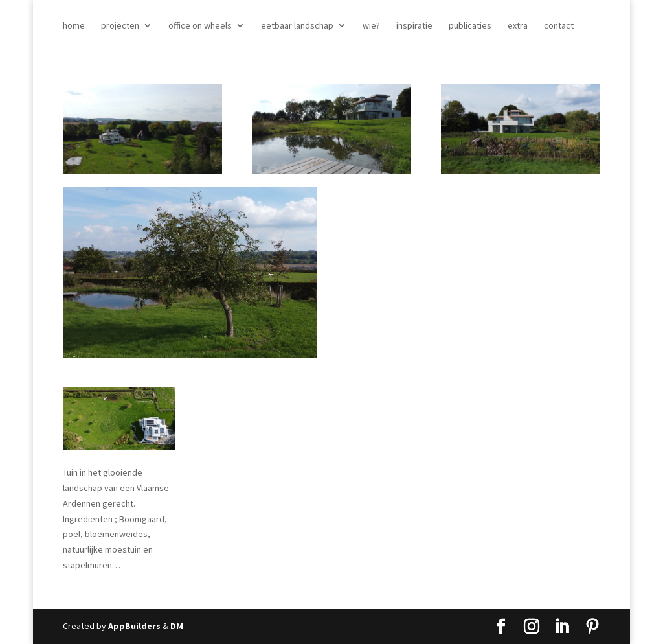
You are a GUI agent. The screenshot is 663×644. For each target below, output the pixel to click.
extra (518, 26)
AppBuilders (134, 626)
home (74, 26)
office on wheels (200, 26)
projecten (120, 26)
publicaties (470, 26)
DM (177, 626)
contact (559, 26)
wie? (371, 26)
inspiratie (414, 26)
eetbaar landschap (297, 26)
